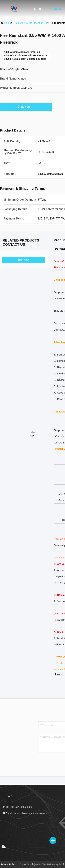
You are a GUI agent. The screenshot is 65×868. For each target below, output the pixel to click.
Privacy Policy (8, 864)
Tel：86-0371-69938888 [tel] (17, 807)
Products (55, 9)
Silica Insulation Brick (38, 23)
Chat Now (26, 107)
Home (37, 9)
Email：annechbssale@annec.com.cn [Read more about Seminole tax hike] (25, 813)
